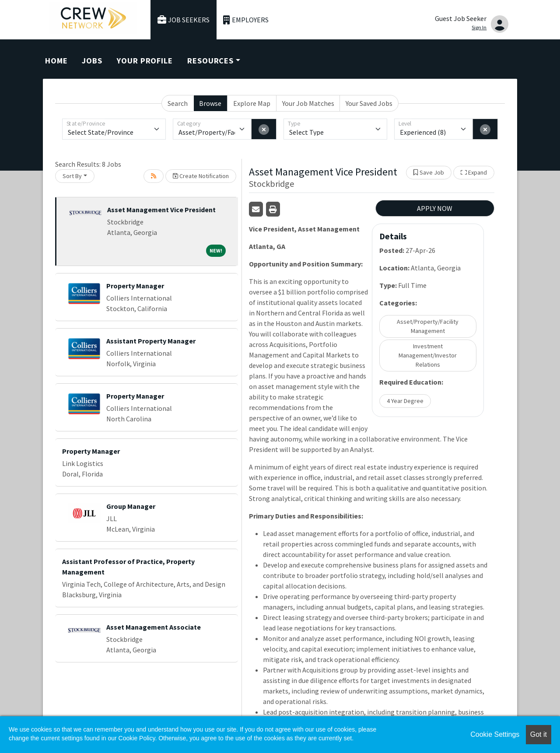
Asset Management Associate (154, 627)
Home (56, 61)
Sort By (72, 176)
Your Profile (145, 61)
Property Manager (135, 286)
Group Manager (131, 506)
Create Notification (201, 176)
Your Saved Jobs (369, 103)
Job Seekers (184, 20)
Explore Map (252, 103)
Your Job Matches (308, 103)
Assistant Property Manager (151, 341)
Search (178, 103)
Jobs (92, 61)
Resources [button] (210, 61)
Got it (539, 734)
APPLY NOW (435, 208)
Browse (210, 103)
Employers (246, 20)
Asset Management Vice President (161, 210)
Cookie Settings (495, 734)
